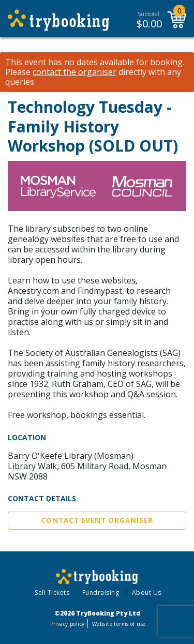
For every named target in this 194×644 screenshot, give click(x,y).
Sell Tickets (52, 593)
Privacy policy (68, 624)
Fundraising (101, 593)
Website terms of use (119, 624)
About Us (147, 593)
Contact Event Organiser (97, 520)
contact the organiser (74, 72)
